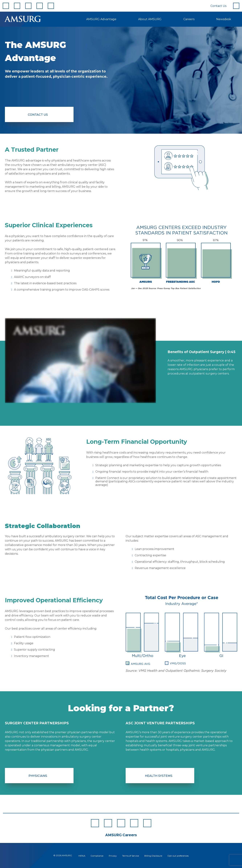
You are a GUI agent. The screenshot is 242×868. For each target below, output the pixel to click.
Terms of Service (131, 856)
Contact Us (218, 6)
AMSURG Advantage (101, 19)
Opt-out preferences (178, 856)
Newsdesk (224, 19)
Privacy (113, 856)
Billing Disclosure (153, 856)
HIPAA (82, 856)
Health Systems (159, 776)
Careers (189, 19)
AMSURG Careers (121, 835)
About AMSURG (150, 19)
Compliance (97, 856)
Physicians (38, 776)
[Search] (236, 6)
